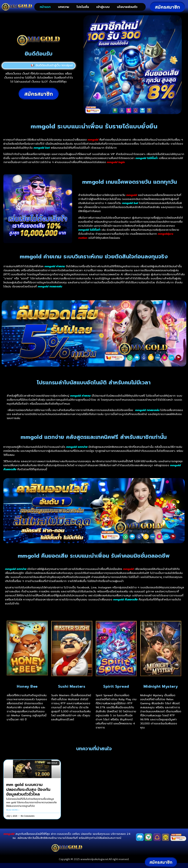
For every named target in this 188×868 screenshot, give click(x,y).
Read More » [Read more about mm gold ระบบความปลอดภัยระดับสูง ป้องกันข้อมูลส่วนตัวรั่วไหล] (13, 813)
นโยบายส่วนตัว (127, 7)
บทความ (64, 7)
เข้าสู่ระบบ (103, 7)
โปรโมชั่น (83, 7)
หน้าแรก (45, 7)
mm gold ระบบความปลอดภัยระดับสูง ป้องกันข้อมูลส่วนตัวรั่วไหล (28, 792)
